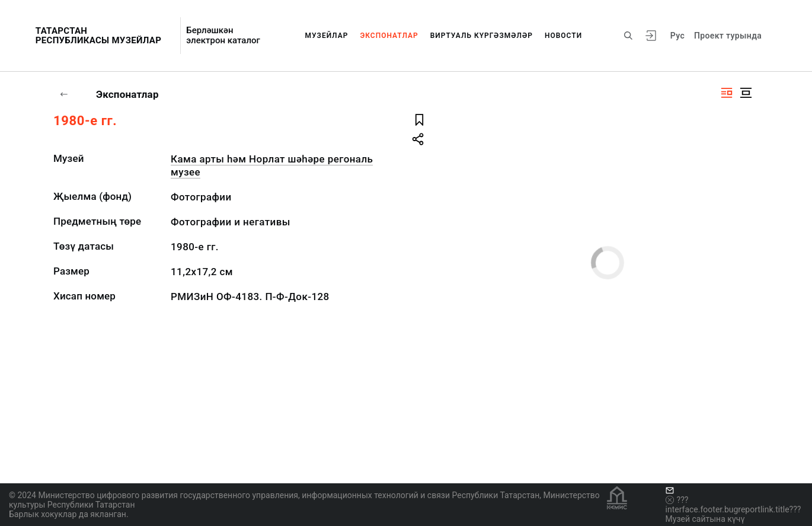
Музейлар (327, 36)
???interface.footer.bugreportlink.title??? (733, 505)
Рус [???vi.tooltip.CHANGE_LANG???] (677, 36)
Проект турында (728, 36)
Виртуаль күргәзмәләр (482, 36)
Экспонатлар (389, 36)
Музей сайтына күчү (705, 519)
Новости (563, 36)
